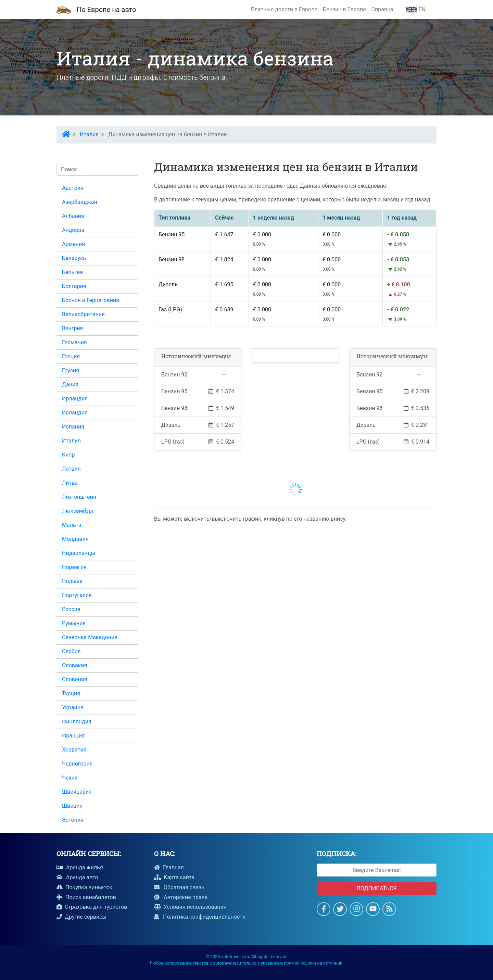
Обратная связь (179, 887)
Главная (169, 867)
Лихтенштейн (79, 497)
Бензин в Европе (344, 9)
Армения (73, 244)
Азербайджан (80, 202)
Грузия (71, 370)
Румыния (74, 623)
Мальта (72, 525)
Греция (71, 356)
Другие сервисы (81, 917)
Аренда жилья (80, 867)
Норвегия (74, 567)
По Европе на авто (106, 10)
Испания (73, 427)
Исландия (75, 413)
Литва (70, 483)
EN (416, 9)
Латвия (71, 469)
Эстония (73, 820)
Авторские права (181, 897)
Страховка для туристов (92, 907)
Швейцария (77, 792)
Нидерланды (79, 553)
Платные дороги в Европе (284, 9)
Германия (74, 342)
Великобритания (83, 314)
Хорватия (74, 750)
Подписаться (376, 888)
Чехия (70, 778)
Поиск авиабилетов (86, 897)
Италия (71, 441)
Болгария (74, 286)
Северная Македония (90, 637)
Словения (75, 679)
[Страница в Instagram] (357, 910)
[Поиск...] (97, 169)
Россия (71, 609)
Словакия (74, 665)
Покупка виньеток (84, 887)
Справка (382, 9)
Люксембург (78, 511)
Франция (73, 736)
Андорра (73, 230)
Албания (73, 216)
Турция (71, 693)
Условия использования (190, 907)
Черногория (77, 764)
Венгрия (72, 328)
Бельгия (72, 272)
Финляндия (77, 722)
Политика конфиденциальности (200, 917)
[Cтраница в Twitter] (340, 910)
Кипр (68, 455)
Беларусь (74, 258)
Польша (72, 581)
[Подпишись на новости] (389, 910)
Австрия (73, 188)
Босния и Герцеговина (91, 300)
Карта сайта (174, 877)
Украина (73, 708)
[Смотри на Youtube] (373, 910)
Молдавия (75, 539)
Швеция (72, 806)
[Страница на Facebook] (324, 910)
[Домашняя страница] (64, 10)
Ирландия (75, 399)
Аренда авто (77, 877)
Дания (70, 384)
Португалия (77, 595)
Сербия (71, 651)
